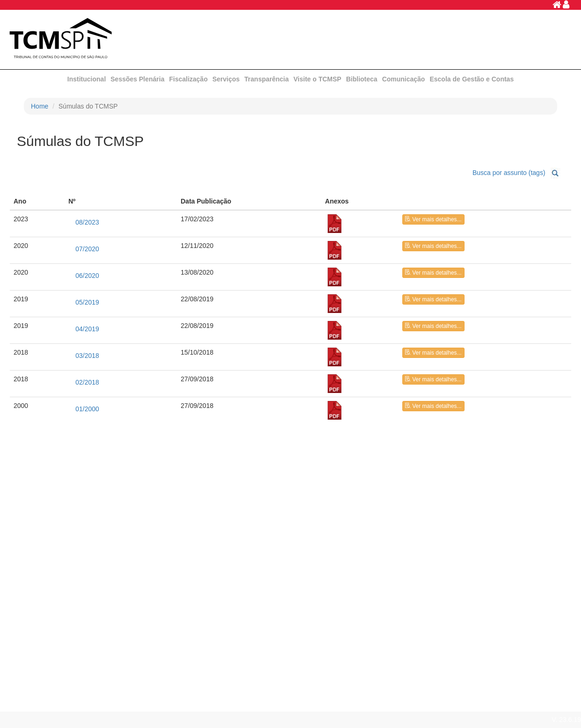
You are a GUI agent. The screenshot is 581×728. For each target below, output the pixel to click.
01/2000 (87, 409)
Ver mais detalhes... (433, 219)
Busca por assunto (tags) (509, 172)
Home (40, 106)
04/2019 (87, 329)
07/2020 (87, 249)
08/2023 (87, 222)
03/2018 (87, 356)
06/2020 (87, 276)
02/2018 (87, 382)
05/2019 (87, 302)
